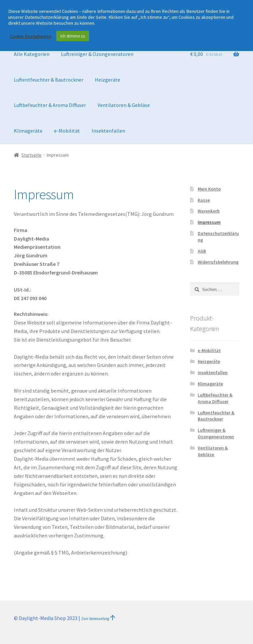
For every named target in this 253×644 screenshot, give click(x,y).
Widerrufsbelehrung (218, 262)
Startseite (31, 155)
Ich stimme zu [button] (73, 36)
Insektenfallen (108, 131)
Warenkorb (209, 211)
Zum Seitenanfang (95, 619)
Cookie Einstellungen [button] (31, 36)
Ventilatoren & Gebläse (124, 105)
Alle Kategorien (32, 54)
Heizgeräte (108, 80)
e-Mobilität (67, 131)
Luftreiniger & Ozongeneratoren (97, 54)
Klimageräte (28, 131)
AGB (202, 251)
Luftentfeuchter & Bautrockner (49, 80)
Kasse (204, 200)
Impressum (209, 222)
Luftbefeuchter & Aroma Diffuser (50, 105)
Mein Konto (209, 189)
